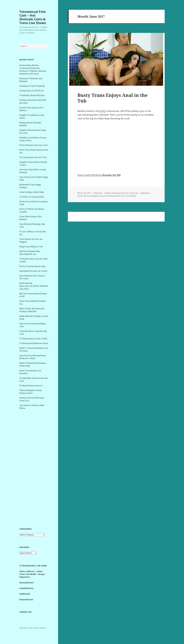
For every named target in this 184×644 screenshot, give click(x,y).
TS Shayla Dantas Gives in (31, 386)
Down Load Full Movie (99, 175)
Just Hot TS (31, 628)
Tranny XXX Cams (43, 628)
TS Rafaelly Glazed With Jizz (32, 95)
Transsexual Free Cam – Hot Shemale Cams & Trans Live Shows (33, 17)
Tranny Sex (134, 193)
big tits (87, 196)
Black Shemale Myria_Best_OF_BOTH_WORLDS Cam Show (34, 286)
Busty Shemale (113, 193)
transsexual (131, 196)
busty (103, 111)
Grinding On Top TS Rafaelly (32, 86)
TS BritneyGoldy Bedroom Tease (34, 343)
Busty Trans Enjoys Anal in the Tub (112, 98)
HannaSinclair (26, 600)
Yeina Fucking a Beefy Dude (32, 192)
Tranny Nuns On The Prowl (32, 91)
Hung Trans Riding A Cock (31, 247)
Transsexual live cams (34, 566)
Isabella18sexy (26, 588)
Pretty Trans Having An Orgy (32, 266)
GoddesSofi (25, 594)
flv (105, 196)
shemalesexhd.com (116, 196)
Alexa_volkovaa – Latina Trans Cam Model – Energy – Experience (33, 574)
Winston (99, 193)
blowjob (94, 196)
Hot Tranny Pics (36, 628)
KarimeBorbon (26, 583)
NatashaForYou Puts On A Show (33, 271)
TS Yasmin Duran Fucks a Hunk (33, 339)
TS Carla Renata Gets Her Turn (33, 157)
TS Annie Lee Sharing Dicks (32, 197)
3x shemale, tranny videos (24, 628)
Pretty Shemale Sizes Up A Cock (33, 145)
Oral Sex (124, 193)
